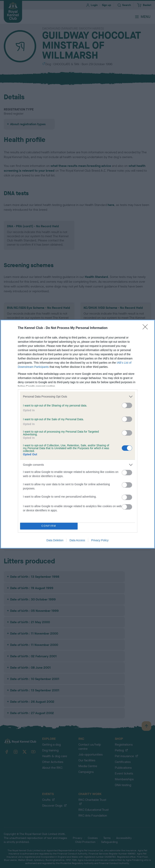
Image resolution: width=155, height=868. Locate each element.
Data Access (77, 540)
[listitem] (78, 397)
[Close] (146, 328)
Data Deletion (55, 540)
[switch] (127, 405)
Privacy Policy (100, 540)
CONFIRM (49, 526)
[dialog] (78, 434)
